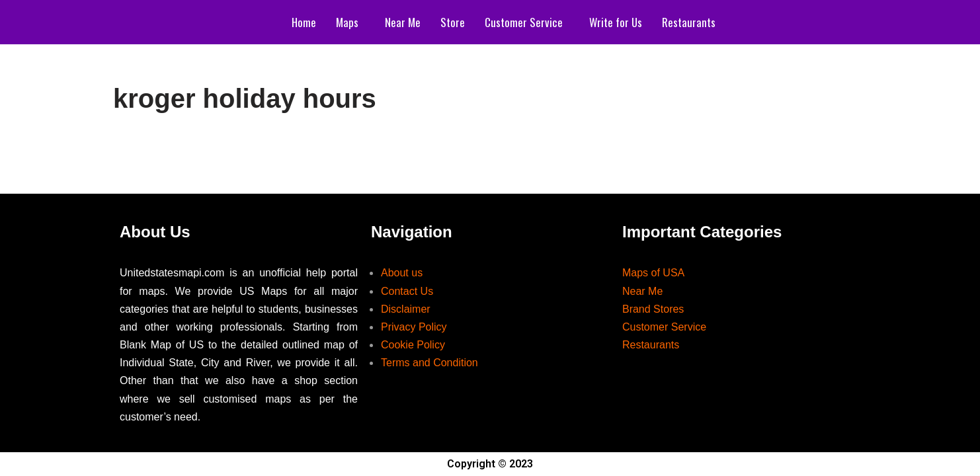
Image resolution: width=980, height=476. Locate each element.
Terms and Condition (429, 363)
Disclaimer (406, 309)
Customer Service (524, 22)
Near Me (403, 22)
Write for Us (616, 22)
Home (304, 22)
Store (453, 22)
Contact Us (407, 291)
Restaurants (689, 22)
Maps (347, 22)
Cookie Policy (413, 345)
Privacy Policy (414, 327)
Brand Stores (653, 309)
